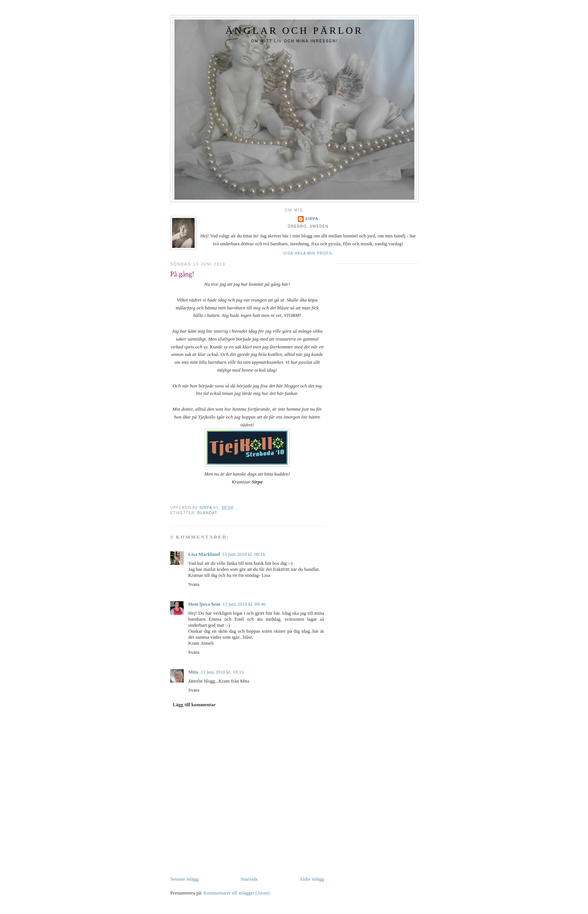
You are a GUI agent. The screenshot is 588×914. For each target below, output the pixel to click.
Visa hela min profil (308, 253)
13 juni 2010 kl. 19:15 (222, 672)
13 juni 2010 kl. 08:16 (244, 554)
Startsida (249, 879)
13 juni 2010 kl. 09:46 (244, 604)
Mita (193, 672)
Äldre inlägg (312, 879)
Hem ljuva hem (204, 604)
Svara (194, 584)
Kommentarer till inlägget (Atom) (237, 893)
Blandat (207, 513)
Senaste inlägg (184, 879)
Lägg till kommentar (194, 705)
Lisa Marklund (204, 554)
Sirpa (312, 219)
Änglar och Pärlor (294, 31)
